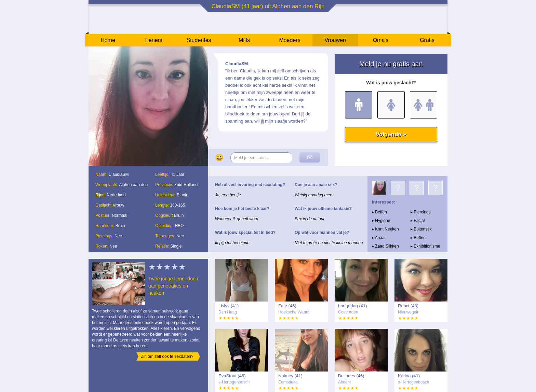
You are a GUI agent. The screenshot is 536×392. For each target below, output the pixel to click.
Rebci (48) (408, 306)
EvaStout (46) (232, 376)
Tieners (153, 40)
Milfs (244, 40)
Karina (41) (409, 376)
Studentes (199, 40)
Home (108, 40)
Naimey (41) (290, 376)
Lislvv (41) (229, 306)
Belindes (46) (351, 376)
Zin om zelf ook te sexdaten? (167, 356)
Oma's (381, 40)
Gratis (427, 40)
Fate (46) (287, 306)
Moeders (290, 40)
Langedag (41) (353, 306)
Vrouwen (335, 40)
